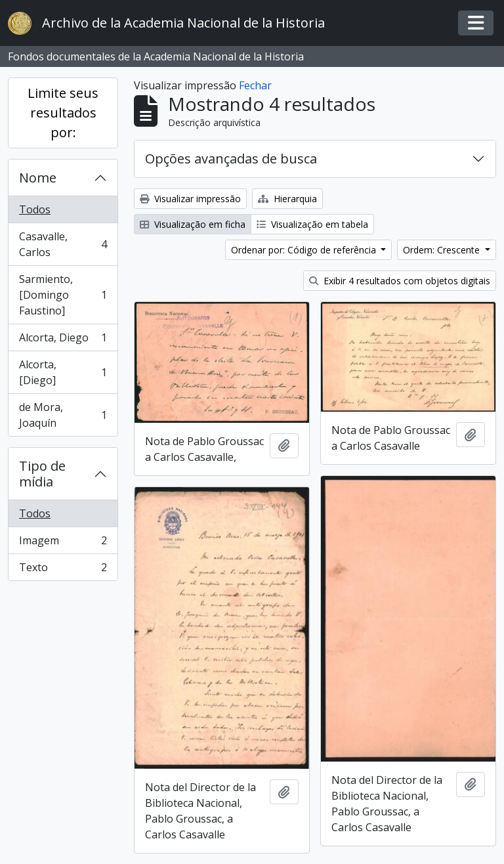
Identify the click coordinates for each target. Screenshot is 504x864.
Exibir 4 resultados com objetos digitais (400, 281)
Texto (63, 570)
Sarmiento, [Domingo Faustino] (63, 295)
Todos (35, 209)
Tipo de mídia (42, 474)
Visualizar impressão (190, 199)
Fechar (255, 85)
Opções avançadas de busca (231, 159)
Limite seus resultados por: (63, 113)
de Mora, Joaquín (63, 415)
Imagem (63, 543)
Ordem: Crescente (443, 250)
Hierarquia (287, 199)
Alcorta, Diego (63, 340)
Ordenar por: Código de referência (305, 250)
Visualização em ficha (193, 224)
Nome (38, 178)
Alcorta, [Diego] (63, 372)
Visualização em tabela (312, 224)
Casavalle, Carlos (63, 244)
